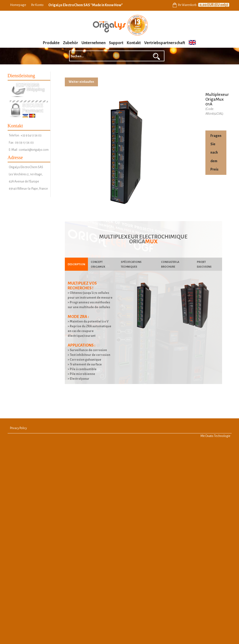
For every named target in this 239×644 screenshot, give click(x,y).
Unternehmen (94, 43)
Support (116, 43)
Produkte (51, 43)
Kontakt (134, 43)
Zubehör (71, 43)
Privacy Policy (18, 428)
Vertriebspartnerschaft (165, 43)
